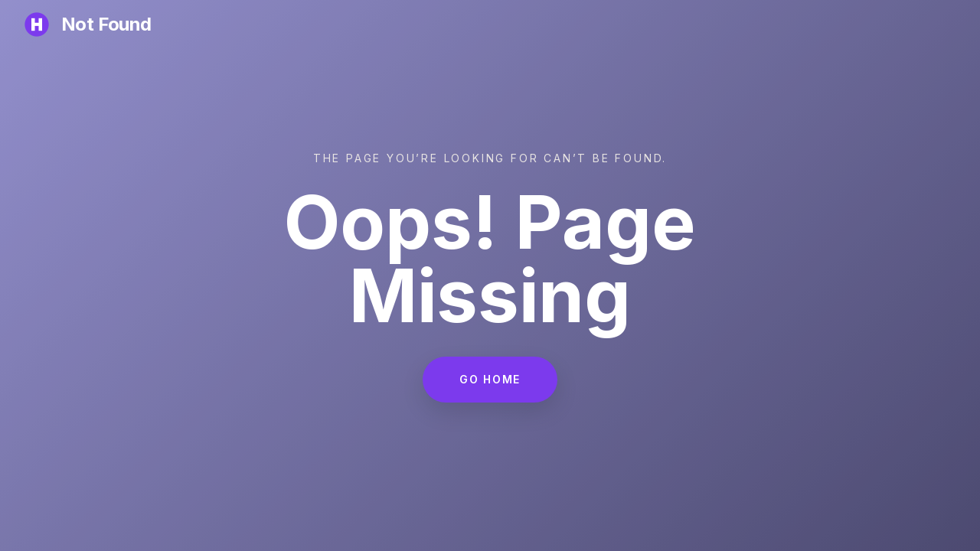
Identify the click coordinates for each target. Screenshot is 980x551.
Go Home (490, 381)
